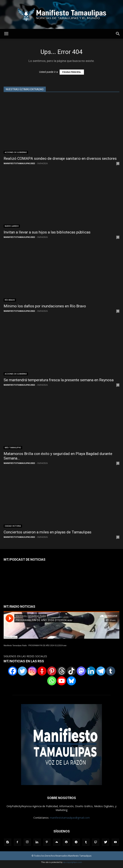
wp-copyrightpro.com (72, 862)
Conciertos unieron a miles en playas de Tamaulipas (48, 532)
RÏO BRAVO (10, 300)
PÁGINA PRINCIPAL (72, 72)
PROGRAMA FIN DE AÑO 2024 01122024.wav (47, 646)
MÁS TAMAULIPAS (13, 448)
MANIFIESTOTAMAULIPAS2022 (19, 163)
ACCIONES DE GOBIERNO (16, 152)
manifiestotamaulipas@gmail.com (70, 818)
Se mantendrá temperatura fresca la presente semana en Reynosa (59, 380)
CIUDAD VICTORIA (13, 526)
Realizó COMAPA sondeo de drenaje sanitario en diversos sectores (60, 158)
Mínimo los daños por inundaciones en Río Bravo (45, 306)
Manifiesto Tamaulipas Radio (15, 646)
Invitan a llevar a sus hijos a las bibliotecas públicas (47, 232)
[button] (118, 34)
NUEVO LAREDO (12, 226)
